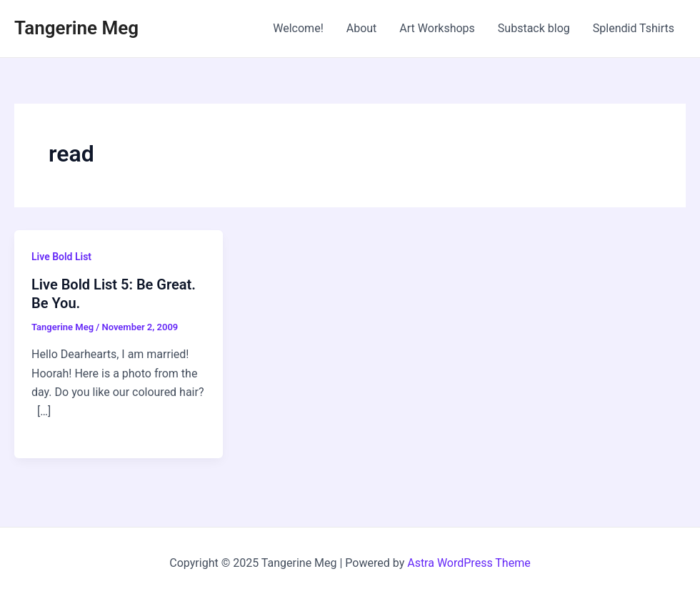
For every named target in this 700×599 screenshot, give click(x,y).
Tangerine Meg (76, 28)
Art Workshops (437, 28)
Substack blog (534, 28)
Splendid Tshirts (634, 28)
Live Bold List (61, 257)
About (362, 28)
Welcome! (298, 28)
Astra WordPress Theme (469, 563)
